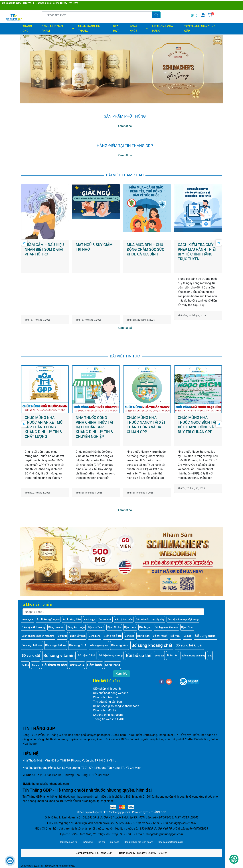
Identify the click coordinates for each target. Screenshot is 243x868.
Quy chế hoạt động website (111, 690)
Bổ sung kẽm (120, 642)
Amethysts (28, 617)
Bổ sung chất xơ (56, 642)
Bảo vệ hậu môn (124, 617)
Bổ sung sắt (31, 652)
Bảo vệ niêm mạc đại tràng (183, 616)
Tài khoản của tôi (69, 839)
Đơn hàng (88, 839)
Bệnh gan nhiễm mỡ (166, 624)
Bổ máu (176, 633)
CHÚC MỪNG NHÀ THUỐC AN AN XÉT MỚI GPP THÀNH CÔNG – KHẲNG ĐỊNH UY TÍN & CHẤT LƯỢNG (95, 376)
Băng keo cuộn (76, 624)
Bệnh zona (95, 633)
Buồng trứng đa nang (193, 653)
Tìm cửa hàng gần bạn (107, 699)
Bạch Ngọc (90, 616)
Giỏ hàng (115, 839)
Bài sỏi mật (105, 616)
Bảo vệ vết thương (33, 624)
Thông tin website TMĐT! (109, 716)
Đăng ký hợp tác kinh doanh (139, 839)
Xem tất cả (125, 126)
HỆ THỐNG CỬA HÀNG (163, 29)
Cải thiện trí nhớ (54, 662)
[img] (203, 15)
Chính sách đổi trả (105, 708)
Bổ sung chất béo (32, 642)
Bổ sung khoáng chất (152, 642)
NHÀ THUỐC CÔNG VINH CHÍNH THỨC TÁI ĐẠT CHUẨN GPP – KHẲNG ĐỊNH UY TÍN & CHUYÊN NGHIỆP (145, 376)
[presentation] (24, 241)
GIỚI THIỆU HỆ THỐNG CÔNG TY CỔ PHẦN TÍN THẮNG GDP (44, 194)
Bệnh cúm (130, 624)
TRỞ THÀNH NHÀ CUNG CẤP (200, 29)
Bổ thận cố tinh (87, 653)
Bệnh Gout (187, 624)
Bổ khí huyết (160, 633)
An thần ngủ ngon (48, 616)
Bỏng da (129, 633)
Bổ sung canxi (206, 633)
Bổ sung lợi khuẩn (190, 642)
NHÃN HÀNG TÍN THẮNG (89, 29)
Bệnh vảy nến (78, 633)
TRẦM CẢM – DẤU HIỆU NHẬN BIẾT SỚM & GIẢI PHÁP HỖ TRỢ (95, 194)
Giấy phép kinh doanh (107, 686)
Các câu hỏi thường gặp (171, 839)
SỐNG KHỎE (139, 29)
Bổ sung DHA (78, 642)
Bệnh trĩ (62, 633)
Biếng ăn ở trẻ (113, 633)
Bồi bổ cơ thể (139, 653)
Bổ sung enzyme (99, 642)
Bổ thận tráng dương (111, 653)
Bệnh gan (145, 624)
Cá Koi (25, 662)
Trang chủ (27, 29)
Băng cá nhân (56, 624)
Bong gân (143, 633)
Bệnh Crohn (114, 624)
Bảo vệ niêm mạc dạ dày (150, 616)
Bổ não (187, 633)
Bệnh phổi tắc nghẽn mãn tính (38, 633)
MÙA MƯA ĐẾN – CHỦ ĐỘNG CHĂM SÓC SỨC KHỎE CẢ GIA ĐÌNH (197, 194)
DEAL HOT (117, 29)
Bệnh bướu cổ (96, 624)
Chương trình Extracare (108, 712)
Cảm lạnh (95, 662)
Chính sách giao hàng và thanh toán (116, 703)
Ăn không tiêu (72, 616)
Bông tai (159, 653)
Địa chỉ (101, 839)
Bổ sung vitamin (59, 653)
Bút (210, 653)
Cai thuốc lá (77, 662)
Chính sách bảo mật (106, 694)
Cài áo (35, 662)
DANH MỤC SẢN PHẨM (58, 29)
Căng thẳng (113, 662)
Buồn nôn (173, 653)
